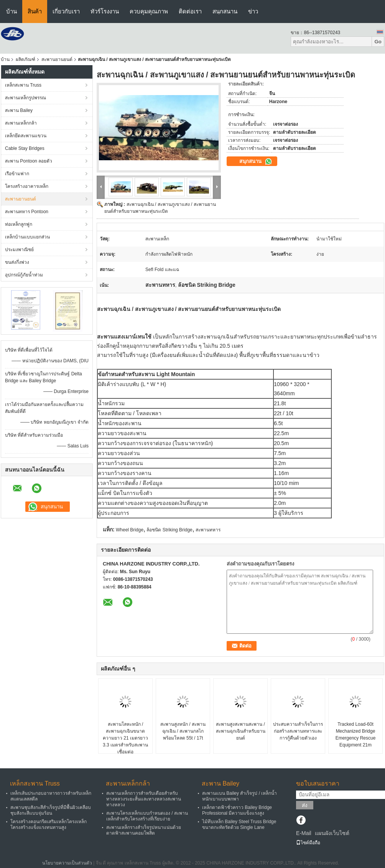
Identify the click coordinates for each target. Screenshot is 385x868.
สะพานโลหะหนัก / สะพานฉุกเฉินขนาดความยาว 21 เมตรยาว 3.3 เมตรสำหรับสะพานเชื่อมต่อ (125, 738)
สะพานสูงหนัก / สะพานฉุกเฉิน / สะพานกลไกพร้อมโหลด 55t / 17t (183, 731)
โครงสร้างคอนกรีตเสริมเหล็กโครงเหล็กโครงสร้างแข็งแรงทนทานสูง (49, 824)
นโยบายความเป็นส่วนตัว (67, 863)
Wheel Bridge (130, 530)
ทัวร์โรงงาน (105, 11)
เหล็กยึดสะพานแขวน (26, 136)
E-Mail (304, 833)
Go (378, 42)
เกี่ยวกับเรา (66, 11)
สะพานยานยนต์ (57, 59)
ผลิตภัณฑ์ (26, 59)
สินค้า (35, 11)
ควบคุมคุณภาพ (149, 11)
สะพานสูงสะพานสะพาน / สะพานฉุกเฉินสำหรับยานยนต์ (241, 731)
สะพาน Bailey (19, 110)
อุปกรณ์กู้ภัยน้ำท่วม (24, 275)
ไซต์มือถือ (308, 843)
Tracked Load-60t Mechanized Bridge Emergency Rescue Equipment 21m (356, 735)
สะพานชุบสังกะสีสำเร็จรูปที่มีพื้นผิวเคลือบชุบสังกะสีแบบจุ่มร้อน (51, 810)
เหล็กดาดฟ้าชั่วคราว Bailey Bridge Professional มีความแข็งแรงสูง (237, 810)
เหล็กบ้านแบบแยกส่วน (27, 237)
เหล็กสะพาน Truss (23, 85)
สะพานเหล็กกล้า (21, 123)
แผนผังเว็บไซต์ (332, 833)
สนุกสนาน (225, 11)
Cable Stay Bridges (25, 148)
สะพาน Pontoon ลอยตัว (29, 161)
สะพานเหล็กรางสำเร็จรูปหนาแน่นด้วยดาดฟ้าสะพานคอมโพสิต (144, 830)
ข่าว (253, 11)
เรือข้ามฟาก (17, 174)
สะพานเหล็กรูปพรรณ (26, 98)
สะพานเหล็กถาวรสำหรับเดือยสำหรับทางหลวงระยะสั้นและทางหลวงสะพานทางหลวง (144, 799)
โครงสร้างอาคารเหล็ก (27, 186)
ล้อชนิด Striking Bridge (169, 530)
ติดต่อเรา (190, 11)
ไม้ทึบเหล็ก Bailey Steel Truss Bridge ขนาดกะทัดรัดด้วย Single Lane (239, 824)
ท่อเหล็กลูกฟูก (19, 224)
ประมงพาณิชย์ (19, 250)
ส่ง (305, 805)
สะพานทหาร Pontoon (27, 212)
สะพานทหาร (208, 530)
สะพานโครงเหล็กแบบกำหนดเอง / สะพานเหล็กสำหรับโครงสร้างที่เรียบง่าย (147, 816)
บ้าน (12, 11)
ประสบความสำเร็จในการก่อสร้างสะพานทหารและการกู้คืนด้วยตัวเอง (298, 731)
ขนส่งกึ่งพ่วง (17, 262)
